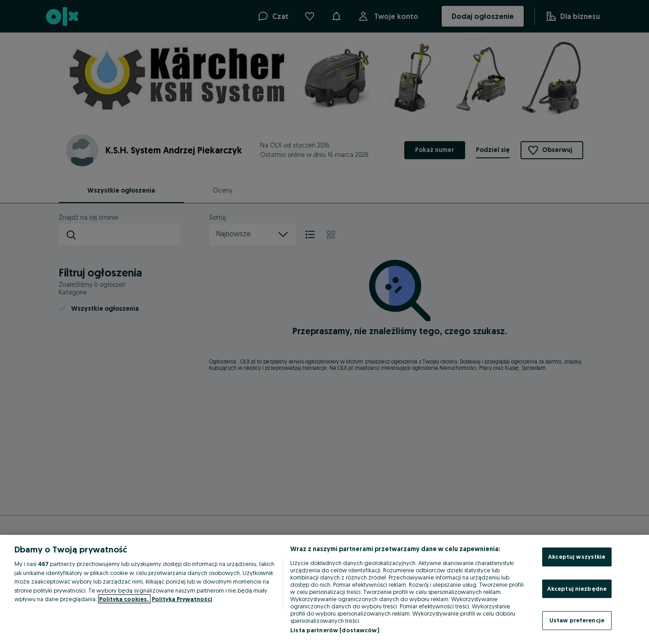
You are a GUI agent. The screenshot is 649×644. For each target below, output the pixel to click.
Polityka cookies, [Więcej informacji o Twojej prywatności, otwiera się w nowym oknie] (124, 599)
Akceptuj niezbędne (577, 589)
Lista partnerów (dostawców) (335, 630)
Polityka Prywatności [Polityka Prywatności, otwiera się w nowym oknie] (182, 599)
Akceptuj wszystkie (577, 557)
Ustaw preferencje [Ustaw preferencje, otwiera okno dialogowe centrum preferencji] (577, 620)
